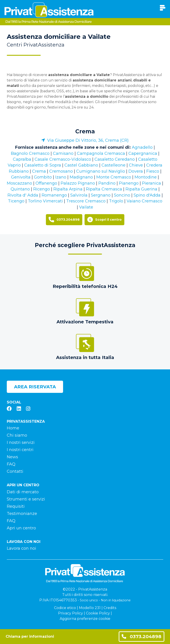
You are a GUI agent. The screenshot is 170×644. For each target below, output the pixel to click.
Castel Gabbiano (81, 165)
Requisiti (16, 506)
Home (13, 428)
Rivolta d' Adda (23, 195)
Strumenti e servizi (26, 499)
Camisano (63, 153)
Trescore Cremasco (86, 201)
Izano (61, 177)
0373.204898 (142, 636)
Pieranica (151, 183)
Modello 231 (90, 608)
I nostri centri (20, 450)
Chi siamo (17, 435)
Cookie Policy (98, 613)
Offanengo (46, 183)
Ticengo (16, 201)
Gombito (43, 177)
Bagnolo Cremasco (30, 153)
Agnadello (142, 147)
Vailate (86, 207)
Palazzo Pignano (78, 183)
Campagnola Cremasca (101, 153)
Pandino (107, 183)
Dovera (136, 171)
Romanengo (54, 195)
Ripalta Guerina (141, 189)
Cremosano (61, 171)
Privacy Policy (71, 613)
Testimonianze (22, 514)
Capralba (22, 159)
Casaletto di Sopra (43, 165)
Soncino (122, 195)
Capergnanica (143, 153)
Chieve (136, 165)
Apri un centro (21, 528)
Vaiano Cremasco (144, 201)
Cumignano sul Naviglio (101, 171)
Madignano (81, 177)
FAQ (11, 464)
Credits (110, 608)
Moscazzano (19, 183)
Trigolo (116, 201)
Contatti (15, 471)
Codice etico (65, 608)
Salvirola (79, 195)
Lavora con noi (21, 548)
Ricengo (42, 189)
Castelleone (113, 165)
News (12, 457)
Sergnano (101, 195)
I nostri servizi (21, 442)
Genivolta (21, 177)
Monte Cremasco (114, 177)
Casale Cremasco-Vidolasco (63, 159)
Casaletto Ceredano (115, 159)
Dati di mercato (23, 492)
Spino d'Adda (147, 195)
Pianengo (129, 183)
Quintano (20, 189)
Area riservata (35, 387)
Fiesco (153, 171)
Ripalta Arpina (68, 189)
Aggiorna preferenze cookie (85, 619)
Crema (85, 131)
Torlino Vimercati (45, 201)
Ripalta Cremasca (104, 189)
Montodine (146, 177)
